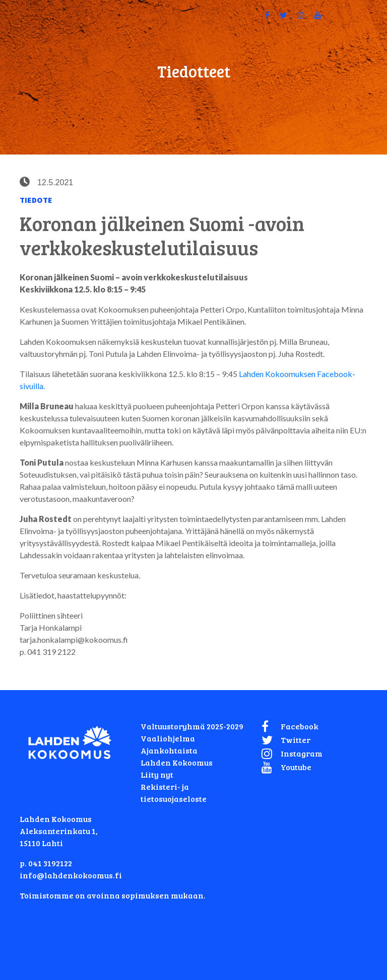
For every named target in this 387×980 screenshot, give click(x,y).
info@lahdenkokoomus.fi (71, 875)
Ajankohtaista (169, 750)
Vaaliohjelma (168, 738)
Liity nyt (157, 774)
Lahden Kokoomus (177, 762)
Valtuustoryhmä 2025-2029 (192, 726)
